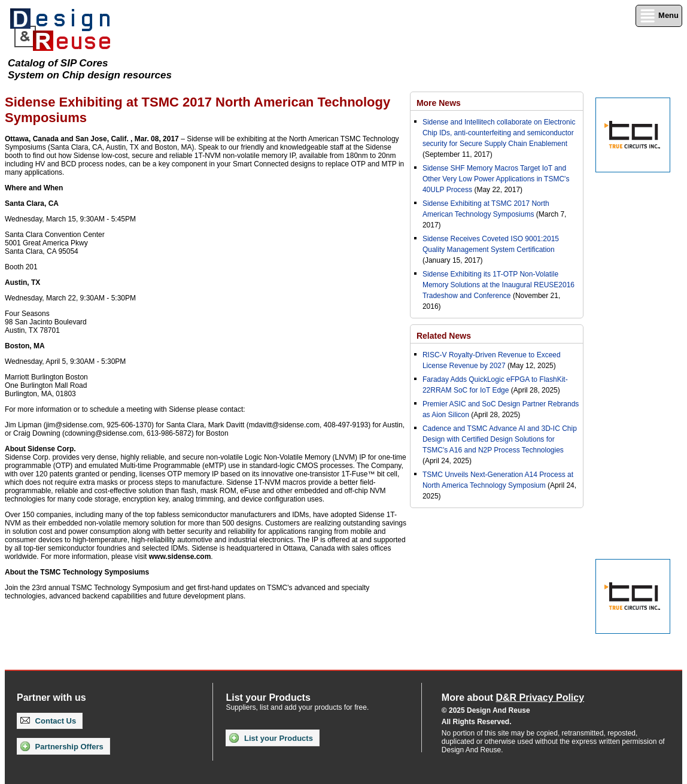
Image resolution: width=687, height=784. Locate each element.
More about (513, 698)
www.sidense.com (180, 557)
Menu (659, 16)
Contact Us (48, 721)
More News (439, 103)
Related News (444, 336)
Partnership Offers (62, 746)
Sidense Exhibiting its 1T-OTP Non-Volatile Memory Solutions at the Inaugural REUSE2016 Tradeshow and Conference (498, 285)
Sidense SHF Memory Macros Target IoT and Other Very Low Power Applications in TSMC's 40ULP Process (496, 179)
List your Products (271, 738)
